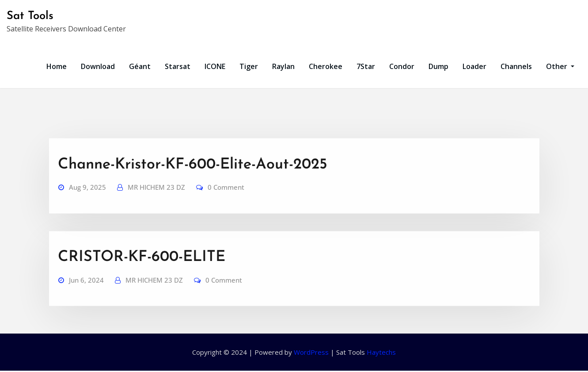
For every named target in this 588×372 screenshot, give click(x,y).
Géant (140, 66)
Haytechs (381, 352)
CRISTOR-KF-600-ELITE (142, 275)
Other (560, 66)
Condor (402, 66)
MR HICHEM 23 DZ (156, 205)
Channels (516, 66)
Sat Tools (30, 16)
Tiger (249, 66)
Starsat (178, 66)
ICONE (215, 66)
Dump (438, 66)
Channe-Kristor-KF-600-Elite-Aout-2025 (193, 182)
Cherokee (326, 66)
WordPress (311, 352)
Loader (474, 66)
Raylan (283, 66)
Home (57, 66)
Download (98, 66)
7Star (366, 66)
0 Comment (226, 205)
